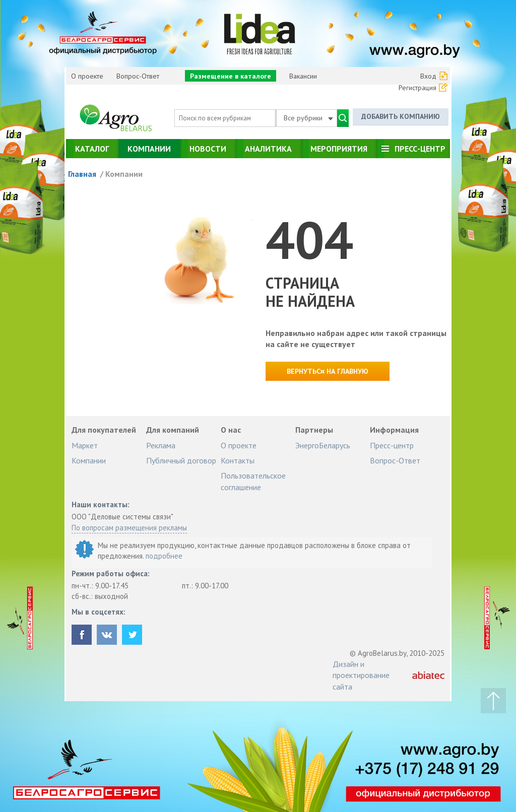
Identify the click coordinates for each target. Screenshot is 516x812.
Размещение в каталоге (231, 76)
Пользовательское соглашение (253, 481)
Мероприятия (339, 149)
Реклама (161, 445)
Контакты (238, 460)
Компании (149, 149)
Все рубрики (308, 118)
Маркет (85, 445)
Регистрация (417, 88)
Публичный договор (181, 460)
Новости (208, 149)
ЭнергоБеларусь (323, 445)
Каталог (92, 149)
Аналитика (268, 149)
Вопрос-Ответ (138, 76)
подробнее (164, 556)
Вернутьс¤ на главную (328, 371)
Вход (428, 76)
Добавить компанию (401, 116)
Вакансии (303, 76)
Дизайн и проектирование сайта (361, 675)
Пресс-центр (420, 149)
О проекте (87, 76)
